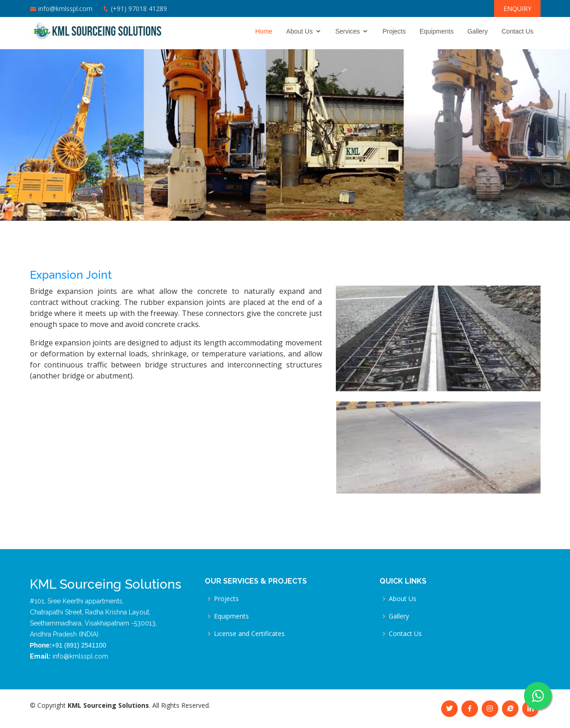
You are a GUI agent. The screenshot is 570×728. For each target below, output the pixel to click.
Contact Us (517, 31)
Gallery (478, 31)
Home (264, 31)
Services (348, 31)
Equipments (437, 31)
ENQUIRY (517, 9)
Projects (394, 31)
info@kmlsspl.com (65, 9)
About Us (299, 31)
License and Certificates (249, 634)
